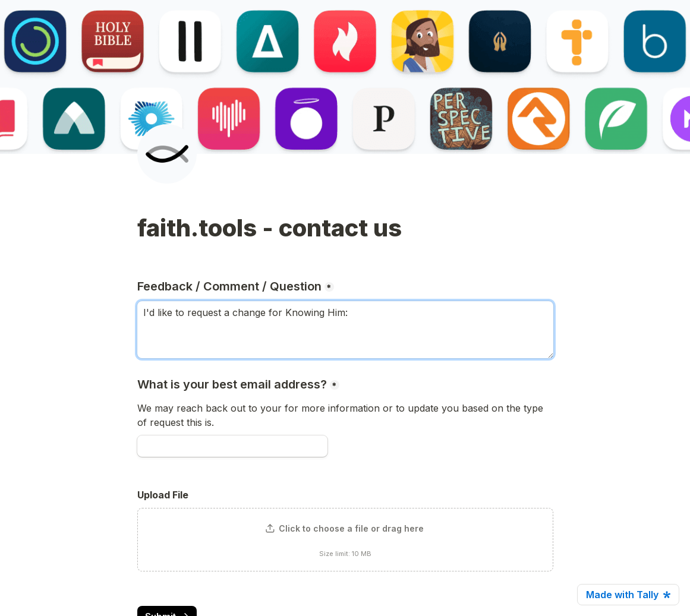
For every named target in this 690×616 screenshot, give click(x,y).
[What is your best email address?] (232, 446)
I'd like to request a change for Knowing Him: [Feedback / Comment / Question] (345, 330)
